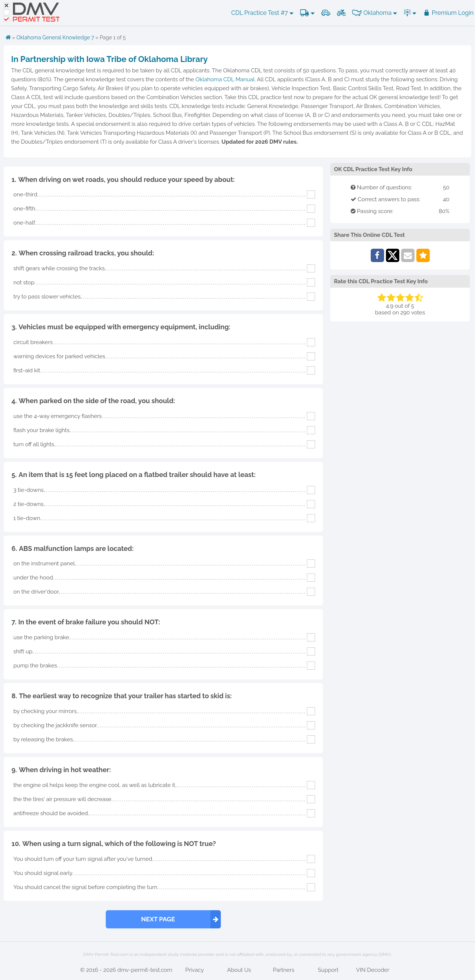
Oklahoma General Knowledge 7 (55, 37)
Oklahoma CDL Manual (225, 79)
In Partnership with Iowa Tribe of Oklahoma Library (109, 59)
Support (328, 970)
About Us (239, 970)
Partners (284, 970)
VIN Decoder (373, 970)
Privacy (194, 970)
